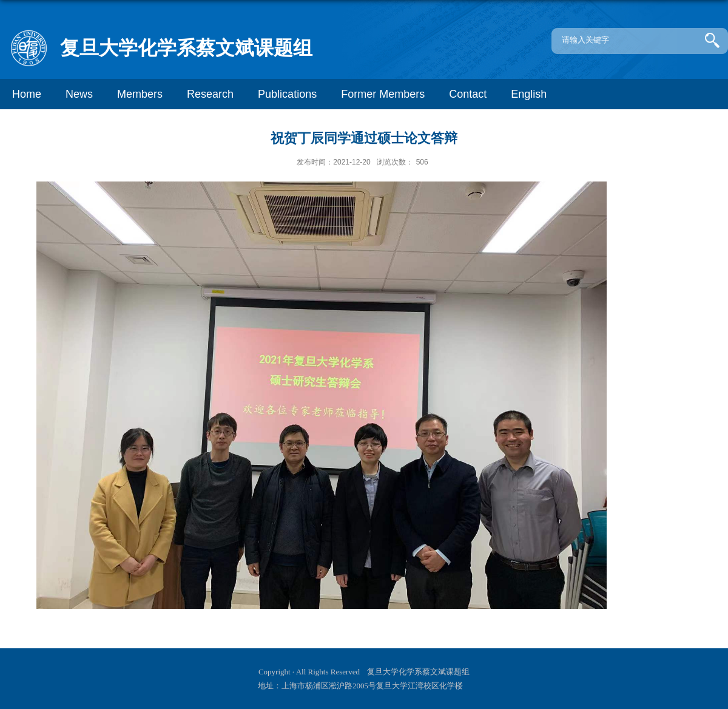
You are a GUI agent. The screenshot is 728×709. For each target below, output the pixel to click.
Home (27, 94)
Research (210, 94)
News (79, 94)
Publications (287, 94)
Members (140, 94)
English (529, 94)
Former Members (383, 94)
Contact (468, 94)
